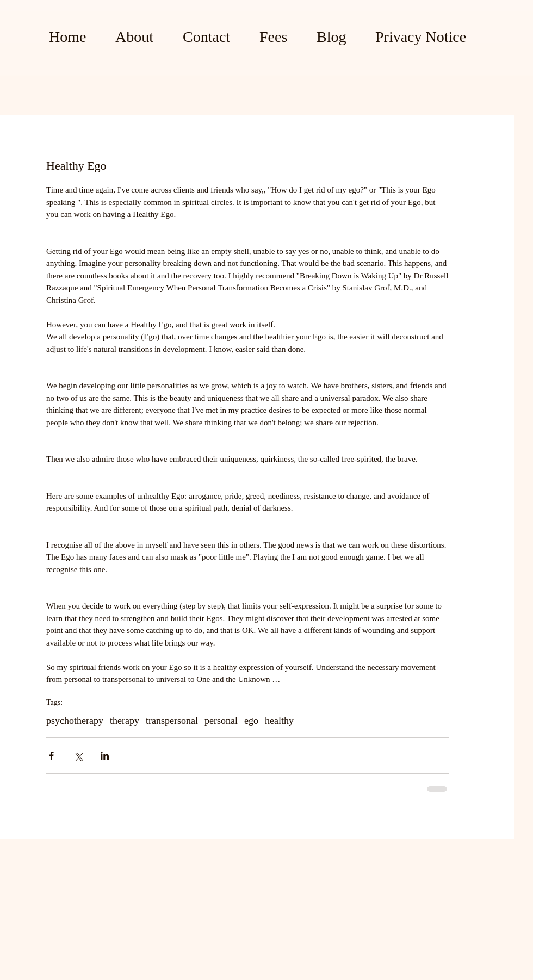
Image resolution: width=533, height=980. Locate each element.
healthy (279, 721)
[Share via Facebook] (51, 756)
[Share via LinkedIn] (105, 756)
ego (251, 721)
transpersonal (172, 721)
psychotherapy (75, 721)
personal (221, 721)
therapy (125, 721)
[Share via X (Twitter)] (78, 756)
